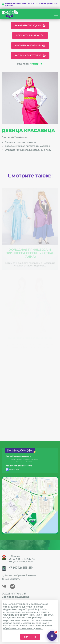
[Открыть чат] (52, 636)
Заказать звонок (30, 35)
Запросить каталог (30, 55)
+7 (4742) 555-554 (21, 568)
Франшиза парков (30, 45)
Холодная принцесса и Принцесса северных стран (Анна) (30, 254)
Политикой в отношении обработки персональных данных (28, 627)
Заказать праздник (30, 25)
